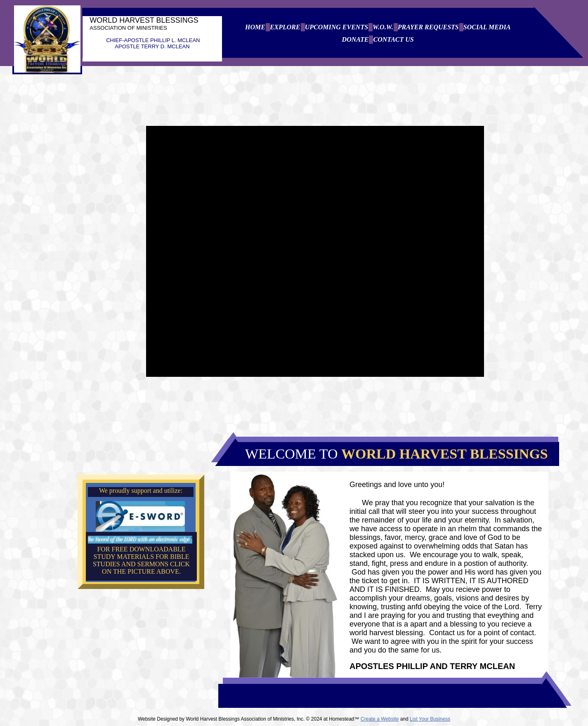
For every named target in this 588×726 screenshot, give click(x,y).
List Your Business (430, 719)
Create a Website (380, 719)
